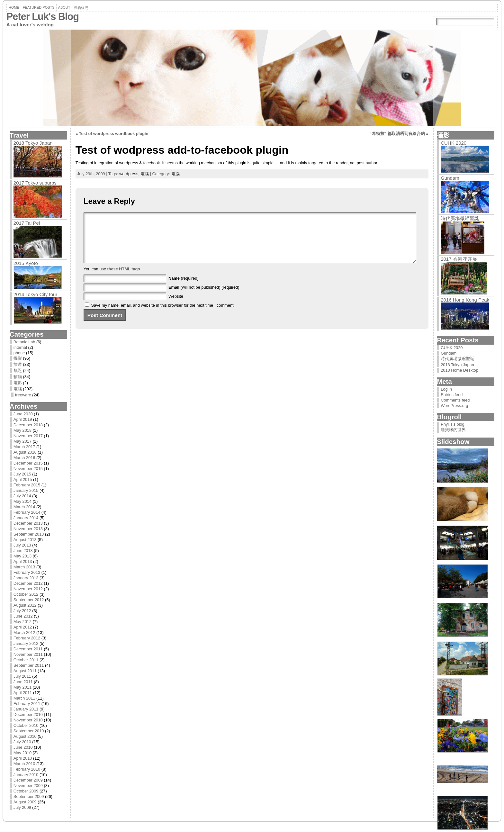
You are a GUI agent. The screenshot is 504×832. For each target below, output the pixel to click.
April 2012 (23, 627)
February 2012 (27, 638)
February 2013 (27, 572)
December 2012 (28, 583)
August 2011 (25, 671)
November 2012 (28, 589)
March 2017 (24, 447)
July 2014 (22, 496)
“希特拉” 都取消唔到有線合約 (397, 134)
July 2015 (22, 474)
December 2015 (28, 463)
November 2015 (28, 469)
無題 (18, 371)
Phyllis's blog (453, 424)
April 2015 (23, 479)
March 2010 (24, 764)
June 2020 (23, 414)
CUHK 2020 (454, 143)
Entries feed (452, 395)
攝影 (18, 358)
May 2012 (22, 622)
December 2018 (28, 425)
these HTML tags (123, 279)
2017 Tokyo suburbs (35, 183)
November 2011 (28, 654)
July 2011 (22, 676)
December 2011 (28, 649)
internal (20, 347)
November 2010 (28, 720)
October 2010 (26, 725)
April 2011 (23, 693)
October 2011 (26, 660)
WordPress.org (454, 406)
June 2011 (23, 682)
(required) (184, 288)
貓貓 (18, 377)
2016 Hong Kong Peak (465, 300)
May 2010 (22, 753)
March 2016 (24, 458)
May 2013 (22, 556)
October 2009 (26, 791)
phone (19, 353)
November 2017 (28, 436)
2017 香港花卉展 (459, 259)
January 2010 (26, 775)
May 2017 (22, 441)
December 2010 (28, 714)
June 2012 (23, 616)
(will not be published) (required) (204, 297)
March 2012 (24, 633)
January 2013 (26, 578)
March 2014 (24, 507)
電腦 (18, 389)
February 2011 (27, 704)
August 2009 (25, 802)
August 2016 (25, 452)
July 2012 (22, 611)
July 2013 (22, 545)
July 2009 (22, 807)
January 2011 (26, 709)
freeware (23, 395)
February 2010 (27, 769)
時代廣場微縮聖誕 (460, 218)
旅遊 (18, 364)
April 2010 (23, 758)
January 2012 (26, 643)
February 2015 (27, 485)
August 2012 (25, 605)
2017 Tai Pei (27, 223)
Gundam (450, 178)
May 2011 (22, 687)
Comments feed (455, 400)
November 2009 (28, 786)
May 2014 (22, 501)
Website (176, 306)
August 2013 (25, 540)
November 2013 (28, 529)
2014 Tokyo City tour (35, 294)
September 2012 (29, 600)
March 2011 (24, 698)
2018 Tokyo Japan (33, 143)
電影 (18, 383)
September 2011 (29, 665)
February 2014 (27, 512)
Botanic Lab (24, 342)
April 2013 (23, 561)
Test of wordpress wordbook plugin (114, 134)
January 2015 (26, 490)
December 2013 (28, 523)
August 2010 (25, 736)
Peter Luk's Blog (43, 17)
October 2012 (26, 594)
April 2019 (23, 419)
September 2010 (29, 731)
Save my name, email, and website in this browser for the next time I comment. (163, 315)
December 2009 (28, 780)
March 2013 (24, 567)
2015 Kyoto (26, 263)
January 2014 (26, 518)
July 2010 (22, 742)
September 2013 (29, 534)
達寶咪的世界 (453, 430)
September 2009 (29, 796)
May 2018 (22, 430)
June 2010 (23, 747)
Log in (446, 389)
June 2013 (23, 551)
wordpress (129, 174)
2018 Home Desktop (459, 370)
